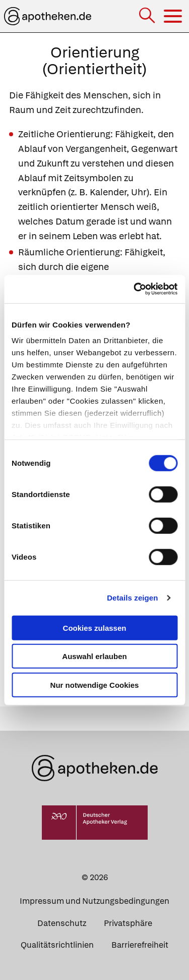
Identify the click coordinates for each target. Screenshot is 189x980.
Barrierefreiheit (140, 945)
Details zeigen (132, 598)
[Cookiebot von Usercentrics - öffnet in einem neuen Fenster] (135, 289)
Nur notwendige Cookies (95, 685)
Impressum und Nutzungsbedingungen (94, 901)
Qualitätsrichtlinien (57, 945)
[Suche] (148, 16)
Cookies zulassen (95, 628)
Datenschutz (62, 923)
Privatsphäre (128, 923)
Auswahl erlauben (94, 656)
